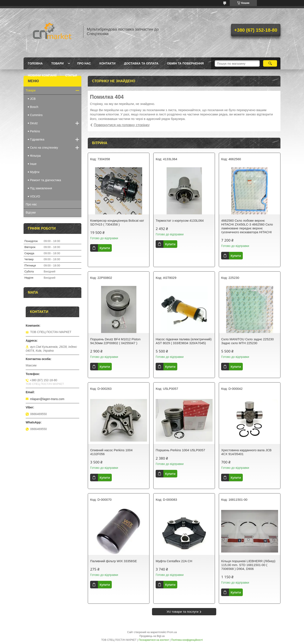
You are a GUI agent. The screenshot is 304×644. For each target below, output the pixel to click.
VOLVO (35, 196)
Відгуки (31, 212)
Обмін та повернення (185, 63)
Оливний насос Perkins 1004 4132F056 (111, 452)
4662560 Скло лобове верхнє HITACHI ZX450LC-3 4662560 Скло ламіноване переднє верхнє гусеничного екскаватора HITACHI (247, 226)
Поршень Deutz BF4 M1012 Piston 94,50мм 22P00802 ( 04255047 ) (115, 341)
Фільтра (35, 156)
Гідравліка (37, 139)
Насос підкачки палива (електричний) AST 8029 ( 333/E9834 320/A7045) (184, 341)
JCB (33, 99)
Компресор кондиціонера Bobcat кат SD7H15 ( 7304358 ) (117, 222)
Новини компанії (42, 75)
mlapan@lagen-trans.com (47, 399)
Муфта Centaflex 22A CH (174, 561)
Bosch (34, 107)
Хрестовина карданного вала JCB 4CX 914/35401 (246, 452)
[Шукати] (270, 63)
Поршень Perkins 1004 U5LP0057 (180, 450)
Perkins (35, 131)
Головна (35, 63)
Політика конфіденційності (187, 640)
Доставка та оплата (141, 63)
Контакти (107, 63)
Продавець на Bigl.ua (152, 636)
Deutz (34, 123)
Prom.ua (172, 632)
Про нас (84, 63)
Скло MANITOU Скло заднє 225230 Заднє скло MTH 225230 (247, 341)
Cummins (36, 115)
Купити (105, 248)
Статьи (71, 75)
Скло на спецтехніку (44, 148)
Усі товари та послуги (183, 612)
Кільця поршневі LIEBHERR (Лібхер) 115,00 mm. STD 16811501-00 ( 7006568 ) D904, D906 (248, 565)
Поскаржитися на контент (154, 640)
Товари (57, 63)
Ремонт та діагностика (45, 180)
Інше (33, 164)
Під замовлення (41, 188)
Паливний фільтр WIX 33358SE (113, 561)
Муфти (35, 172)
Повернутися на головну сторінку (122, 125)
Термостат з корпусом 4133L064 (180, 220)
